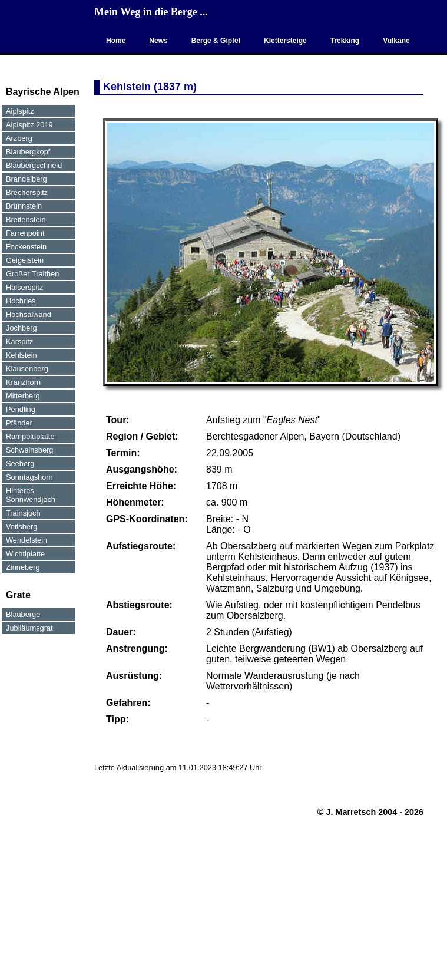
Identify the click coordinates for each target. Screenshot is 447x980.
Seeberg (20, 463)
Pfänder (19, 423)
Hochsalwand (29, 314)
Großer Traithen (32, 274)
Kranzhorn (23, 382)
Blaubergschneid (34, 165)
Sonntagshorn (29, 477)
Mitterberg (23, 396)
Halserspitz (24, 287)
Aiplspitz (20, 111)
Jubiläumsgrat (29, 628)
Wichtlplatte (25, 554)
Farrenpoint (25, 233)
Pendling (21, 409)
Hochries (21, 301)
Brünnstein (24, 206)
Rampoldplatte (30, 436)
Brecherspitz (27, 192)
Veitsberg (21, 527)
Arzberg (19, 138)
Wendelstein (27, 540)
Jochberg (21, 328)
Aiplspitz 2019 (29, 125)
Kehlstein (21, 355)
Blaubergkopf (28, 152)
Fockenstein (26, 247)
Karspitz (19, 341)
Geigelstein (25, 260)
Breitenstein (26, 220)
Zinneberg (23, 567)
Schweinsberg (29, 450)
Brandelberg (27, 179)
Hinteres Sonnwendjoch (31, 495)
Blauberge (23, 614)
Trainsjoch (23, 513)
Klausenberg (27, 369)
